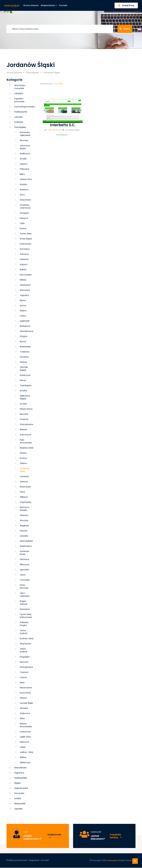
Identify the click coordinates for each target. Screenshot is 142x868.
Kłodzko (24, 184)
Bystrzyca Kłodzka (24, 509)
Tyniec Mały (26, 234)
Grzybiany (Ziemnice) (25, 206)
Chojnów (24, 419)
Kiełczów (24, 662)
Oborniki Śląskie (24, 369)
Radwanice (25, 326)
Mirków (23, 280)
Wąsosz (24, 362)
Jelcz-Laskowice (25, 595)
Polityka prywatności (17, 861)
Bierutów (24, 414)
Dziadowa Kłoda (24, 553)
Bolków (23, 270)
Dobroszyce (26, 435)
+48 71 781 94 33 (54, 130)
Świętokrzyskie (21, 788)
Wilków (23, 757)
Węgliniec (25, 526)
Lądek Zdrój (25, 737)
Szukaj (125, 29)
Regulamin (34, 861)
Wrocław (24, 140)
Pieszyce (24, 218)
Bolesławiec (25, 347)
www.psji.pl (12, 5)
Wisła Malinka (26, 541)
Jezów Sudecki (24, 632)
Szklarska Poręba (24, 624)
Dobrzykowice (26, 424)
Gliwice (23, 698)
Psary (22, 492)
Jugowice (24, 295)
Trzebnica (25, 352)
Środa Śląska (26, 239)
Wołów (23, 453)
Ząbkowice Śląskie (25, 397)
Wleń (22, 718)
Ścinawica (25, 249)
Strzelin (23, 159)
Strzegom (25, 213)
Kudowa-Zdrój (27, 638)
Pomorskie (19, 793)
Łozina (23, 316)
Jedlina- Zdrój (26, 752)
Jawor (23, 575)
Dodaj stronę (54, 836)
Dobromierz (25, 200)
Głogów (24, 336)
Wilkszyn (24, 497)
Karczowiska (26, 275)
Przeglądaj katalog (116, 836)
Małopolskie (20, 804)
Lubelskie (19, 93)
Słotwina (24, 708)
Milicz (22, 174)
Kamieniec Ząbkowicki (25, 134)
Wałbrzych (25, 154)
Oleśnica (24, 515)
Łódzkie (18, 798)
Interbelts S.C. (63, 125)
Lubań (23, 747)
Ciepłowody (26, 502)
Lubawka (24, 536)
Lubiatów (24, 259)
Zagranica (19, 773)
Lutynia (23, 677)
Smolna (24, 391)
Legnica (24, 164)
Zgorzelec (25, 570)
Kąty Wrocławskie (26, 441)
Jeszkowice (25, 285)
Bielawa (23, 429)
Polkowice (25, 169)
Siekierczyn (25, 762)
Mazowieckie (20, 768)
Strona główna (31, 5)
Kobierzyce (25, 375)
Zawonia (24, 482)
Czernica (24, 672)
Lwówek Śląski (26, 703)
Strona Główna (14, 73)
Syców (23, 305)
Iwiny (22, 682)
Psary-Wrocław (24, 586)
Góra (22, 195)
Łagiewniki (25, 321)
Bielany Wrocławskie (26, 725)
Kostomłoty (25, 693)
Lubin (22, 223)
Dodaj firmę (126, 5)
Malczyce (24, 742)
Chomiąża (25, 580)
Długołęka (25, 657)
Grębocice (25, 713)
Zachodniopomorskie (24, 107)
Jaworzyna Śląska (25, 147)
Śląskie (17, 783)
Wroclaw (24, 520)
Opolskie (18, 809)
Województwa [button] (49, 5)
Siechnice (25, 559)
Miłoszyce (25, 564)
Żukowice (24, 254)
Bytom (23, 341)
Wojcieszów (25, 644)
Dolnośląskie (33, 73)
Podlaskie (19, 122)
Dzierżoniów (25, 244)
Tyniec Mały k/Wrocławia (26, 616)
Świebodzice (26, 546)
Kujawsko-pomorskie (19, 100)
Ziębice (23, 463)
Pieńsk (23, 380)
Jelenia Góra (26, 179)
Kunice (23, 228)
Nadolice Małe (27, 448)
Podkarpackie (21, 112)
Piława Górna (26, 409)
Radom (23, 311)
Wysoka (24, 531)
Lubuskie (18, 117)
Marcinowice (26, 688)
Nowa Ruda (25, 487)
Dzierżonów (25, 732)
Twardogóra (26, 385)
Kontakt (63, 5)
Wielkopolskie (21, 778)
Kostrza (23, 458)
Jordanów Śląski (25, 470)
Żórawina (24, 357)
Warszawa (25, 290)
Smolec (24, 404)
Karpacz (24, 264)
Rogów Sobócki (24, 603)
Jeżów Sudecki (24, 650)
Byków (23, 300)
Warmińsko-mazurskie (20, 87)
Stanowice (25, 609)
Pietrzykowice (26, 667)
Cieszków (24, 476)
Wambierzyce (27, 331)
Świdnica (24, 190)
